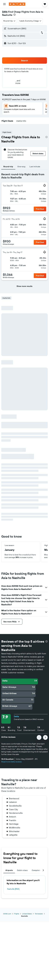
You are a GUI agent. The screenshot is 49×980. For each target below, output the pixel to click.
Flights (17, 914)
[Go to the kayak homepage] (17, 4)
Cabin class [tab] (22, 870)
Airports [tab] (9, 870)
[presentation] (15, 15)
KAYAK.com (7, 914)
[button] (4, 4)
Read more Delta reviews (11, 762)
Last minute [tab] (35, 167)
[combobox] (9, 21)
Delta (16, 716)
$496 (5, 12)
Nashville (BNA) (13, 889)
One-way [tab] (21, 167)
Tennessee (39, 914)
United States (27, 914)
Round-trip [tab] (8, 167)
